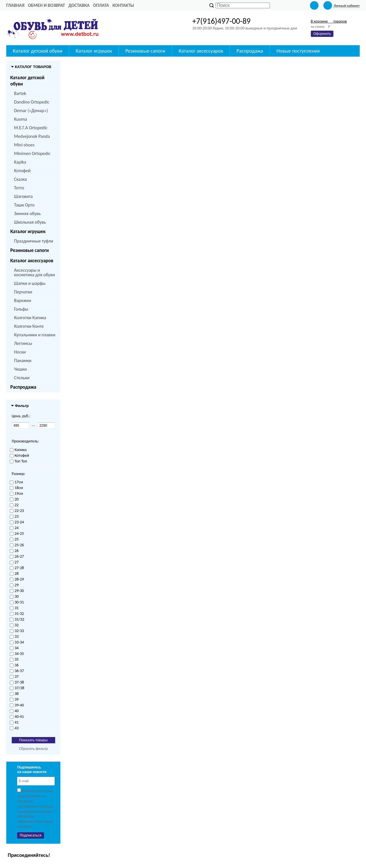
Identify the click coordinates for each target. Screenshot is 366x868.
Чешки (20, 369)
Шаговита (23, 196)
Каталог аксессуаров (32, 261)
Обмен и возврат (46, 5)
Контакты (123, 5)
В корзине (329, 21)
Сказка (20, 179)
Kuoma (20, 119)
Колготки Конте (29, 326)
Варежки (23, 300)
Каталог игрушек (28, 232)
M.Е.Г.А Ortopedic (31, 128)
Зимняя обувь (27, 213)
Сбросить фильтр (33, 749)
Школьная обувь (30, 222)
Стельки (22, 378)
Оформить (322, 34)
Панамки (23, 360)
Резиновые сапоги (30, 250)
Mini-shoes (24, 145)
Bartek (20, 93)
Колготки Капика (30, 318)
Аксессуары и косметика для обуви (34, 272)
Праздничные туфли (34, 241)
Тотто (19, 188)
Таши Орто (24, 205)
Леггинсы (23, 343)
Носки (20, 352)
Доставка (79, 5)
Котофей (22, 171)
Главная (15, 5)
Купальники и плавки (35, 335)
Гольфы (21, 309)
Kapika (20, 162)
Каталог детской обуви (27, 81)
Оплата (101, 5)
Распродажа (23, 387)
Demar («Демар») (31, 111)
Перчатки (23, 292)
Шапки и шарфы (30, 283)
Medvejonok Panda (32, 136)
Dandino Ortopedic (32, 102)
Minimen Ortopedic (32, 153)
